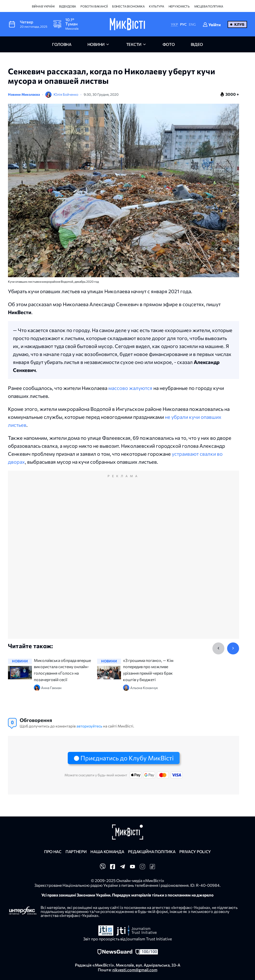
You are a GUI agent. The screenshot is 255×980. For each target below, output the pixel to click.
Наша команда (107, 851)
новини (96, 44)
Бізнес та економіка (128, 6)
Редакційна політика (152, 851)
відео (197, 44)
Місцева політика (209, 6)
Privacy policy (195, 851)
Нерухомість (179, 6)
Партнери (76, 851)
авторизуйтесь (89, 726)
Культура (156, 6)
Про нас (53, 851)
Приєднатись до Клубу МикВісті (127, 758)
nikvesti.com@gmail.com (135, 970)
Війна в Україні (43, 6)
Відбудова (67, 6)
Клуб (239, 24)
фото (169, 44)
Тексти (134, 44)
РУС (183, 24)
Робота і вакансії (94, 6)
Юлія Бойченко (66, 94)
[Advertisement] (124, 560)
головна (62, 44)
